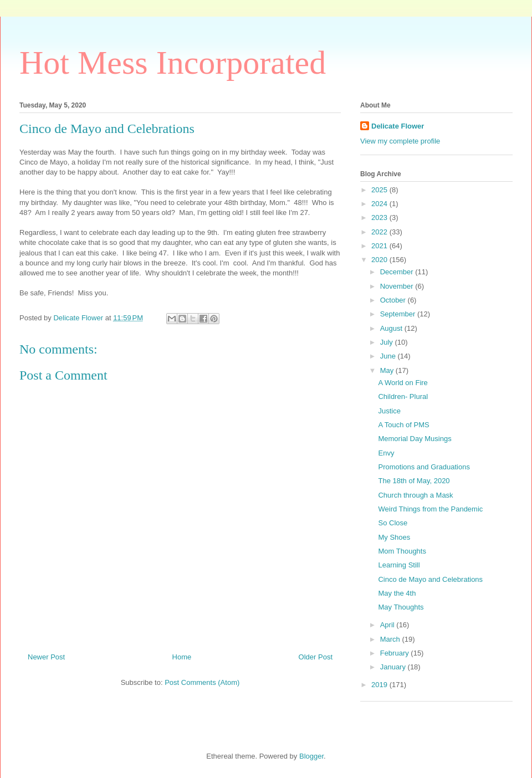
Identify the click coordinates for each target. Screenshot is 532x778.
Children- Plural (403, 396)
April (388, 625)
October (394, 300)
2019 (380, 685)
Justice (389, 411)
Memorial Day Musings (415, 439)
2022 (380, 232)
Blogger (311, 756)
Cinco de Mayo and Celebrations (430, 579)
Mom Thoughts (402, 551)
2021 (380, 246)
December (398, 272)
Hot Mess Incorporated (173, 63)
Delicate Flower (398, 126)
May (388, 370)
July (388, 342)
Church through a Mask (415, 495)
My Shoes (394, 537)
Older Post (316, 657)
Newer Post (46, 657)
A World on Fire (403, 383)
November (398, 286)
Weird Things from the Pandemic (430, 509)
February (396, 653)
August (392, 328)
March (391, 639)
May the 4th (397, 593)
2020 (380, 260)
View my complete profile (400, 141)
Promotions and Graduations (424, 467)
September (399, 314)
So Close (393, 523)
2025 (380, 190)
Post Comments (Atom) (202, 682)
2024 (380, 204)
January (394, 667)
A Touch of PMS (403, 425)
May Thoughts (401, 607)
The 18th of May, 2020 (414, 481)
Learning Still (399, 565)
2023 (380, 217)
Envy (386, 453)
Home (182, 657)
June (389, 356)
